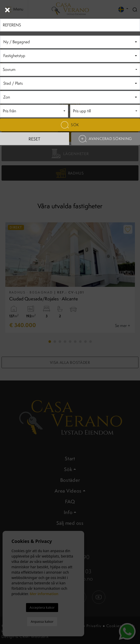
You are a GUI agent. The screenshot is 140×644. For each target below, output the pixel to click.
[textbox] (69, 42)
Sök (70, 125)
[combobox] (70, 42)
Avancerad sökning (105, 139)
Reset (34, 139)
